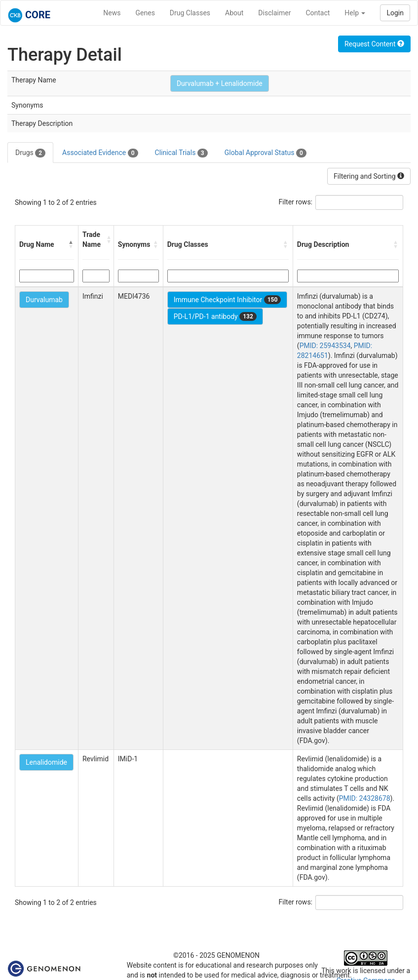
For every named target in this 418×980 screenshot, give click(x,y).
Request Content (374, 44)
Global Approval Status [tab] (266, 153)
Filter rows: (296, 202)
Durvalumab (44, 300)
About (234, 13)
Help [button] (355, 13)
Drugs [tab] (30, 153)
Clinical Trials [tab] (181, 153)
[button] (71, 244)
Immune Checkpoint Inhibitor (228, 300)
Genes (145, 13)
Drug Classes (190, 13)
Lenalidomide (46, 762)
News (112, 13)
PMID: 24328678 (365, 798)
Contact (318, 13)
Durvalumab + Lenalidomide (220, 83)
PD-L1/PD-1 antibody (215, 316)
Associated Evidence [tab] (100, 153)
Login (395, 13)
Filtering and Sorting (369, 176)
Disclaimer (274, 13)
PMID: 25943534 (325, 346)
